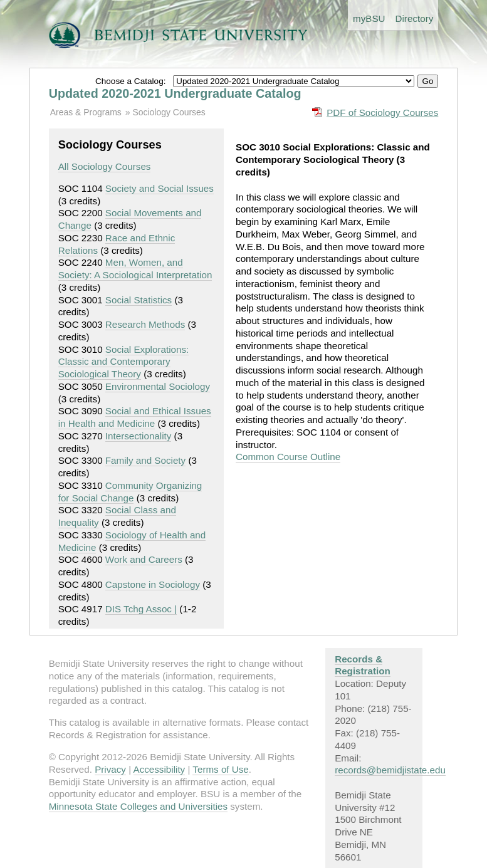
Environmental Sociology (158, 386)
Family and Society (145, 460)
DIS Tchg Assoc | (141, 609)
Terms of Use (220, 769)
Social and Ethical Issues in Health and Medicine (135, 417)
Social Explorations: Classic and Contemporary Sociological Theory (124, 362)
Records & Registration (363, 665)
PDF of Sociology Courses (382, 112)
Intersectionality (139, 436)
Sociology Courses (169, 112)
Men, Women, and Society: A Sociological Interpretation (135, 269)
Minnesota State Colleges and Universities (138, 806)
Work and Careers (144, 559)
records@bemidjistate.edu (390, 770)
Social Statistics (139, 300)
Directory (415, 18)
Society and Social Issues (160, 188)
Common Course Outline (288, 457)
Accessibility (160, 769)
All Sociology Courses (105, 166)
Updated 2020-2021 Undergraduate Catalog (175, 93)
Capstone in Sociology (153, 584)
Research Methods (145, 324)
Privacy (110, 769)
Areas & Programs (86, 112)
